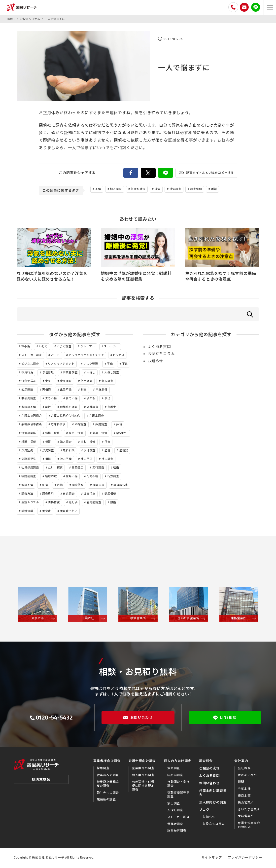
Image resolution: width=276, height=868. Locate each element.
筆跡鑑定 (78, 469)
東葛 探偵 (100, 434)
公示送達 (27, 391)
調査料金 (206, 762)
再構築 (47, 391)
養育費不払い (69, 512)
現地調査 (89, 451)
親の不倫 (27, 486)
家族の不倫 (29, 408)
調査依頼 (196, 189)
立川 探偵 (55, 469)
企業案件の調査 (143, 769)
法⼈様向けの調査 (213, 803)
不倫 (98, 189)
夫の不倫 (51, 399)
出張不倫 (66, 391)
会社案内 (241, 762)
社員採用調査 (30, 469)
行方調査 (113, 477)
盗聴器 (124, 451)
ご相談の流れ (209, 769)
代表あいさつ (247, 776)
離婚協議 (27, 512)
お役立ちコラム (161, 355)
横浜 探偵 (29, 443)
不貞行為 (27, 373)
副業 (84, 391)
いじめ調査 (64, 347)
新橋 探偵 (52, 434)
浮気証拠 (27, 451)
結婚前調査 (29, 477)
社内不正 (86, 460)
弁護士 (112, 408)
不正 (125, 365)
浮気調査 (175, 189)
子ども (91, 399)
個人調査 (116, 189)
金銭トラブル (30, 503)
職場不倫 (72, 477)
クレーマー (88, 347)
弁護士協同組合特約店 (66, 416)
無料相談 (69, 451)
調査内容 (99, 486)
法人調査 (66, 443)
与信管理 (48, 373)
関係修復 (54, 503)
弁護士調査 (97, 416)
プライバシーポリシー (245, 858)
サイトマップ (212, 858)
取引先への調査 (108, 794)
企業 (48, 382)
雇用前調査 (94, 503)
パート (55, 356)
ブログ (204, 811)
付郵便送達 (29, 382)
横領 (48, 443)
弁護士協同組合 (32, 416)
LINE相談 (225, 719)
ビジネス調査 (30, 365)
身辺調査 (69, 494)
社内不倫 (66, 460)
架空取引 (122, 434)
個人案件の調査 (143, 776)
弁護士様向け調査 (142, 762)
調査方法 (27, 494)
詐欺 (60, 486)
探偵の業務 (29, 434)
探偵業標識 (41, 783)
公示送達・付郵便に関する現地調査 (143, 787)
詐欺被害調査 (177, 832)
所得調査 (81, 425)
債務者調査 (175, 825)
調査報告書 (121, 486)
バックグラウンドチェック (86, 356)
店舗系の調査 (69, 408)
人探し (91, 373)
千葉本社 (244, 790)
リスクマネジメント (61, 365)
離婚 (214, 189)
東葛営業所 (246, 817)
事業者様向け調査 (107, 762)
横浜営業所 (246, 803)
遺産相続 (110, 494)
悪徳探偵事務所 (32, 425)
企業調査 (66, 382)
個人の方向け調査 (177, 762)
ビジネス (119, 356)
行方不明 (92, 477)
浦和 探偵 (88, 443)
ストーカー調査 (32, 356)
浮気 (158, 189)
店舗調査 (92, 408)
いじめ (43, 347)
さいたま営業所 (249, 810)
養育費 (47, 512)
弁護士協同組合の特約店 (249, 826)
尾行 (48, 408)
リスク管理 (91, 365)
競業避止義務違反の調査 (108, 785)
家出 (107, 399)
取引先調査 (29, 399)
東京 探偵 (76, 434)
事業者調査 (70, 373)
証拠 (45, 486)
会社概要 (244, 769)
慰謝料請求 (138, 189)
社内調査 (107, 460)
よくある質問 (159, 348)
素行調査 (98, 469)
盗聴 (107, 451)
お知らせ (155, 362)
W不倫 (26, 347)
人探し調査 (112, 373)
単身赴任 (101, 391)
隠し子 (73, 503)
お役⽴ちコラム (214, 825)
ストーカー (111, 347)
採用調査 (101, 425)
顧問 (241, 783)
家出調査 (174, 804)
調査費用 (48, 494)
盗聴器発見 (29, 460)
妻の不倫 (72, 399)
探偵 (119, 425)
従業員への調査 (108, 776)
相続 (48, 460)
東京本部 (244, 796)
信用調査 (86, 382)
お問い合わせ (138, 719)
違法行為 (89, 494)
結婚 (116, 469)
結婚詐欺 (51, 477)
